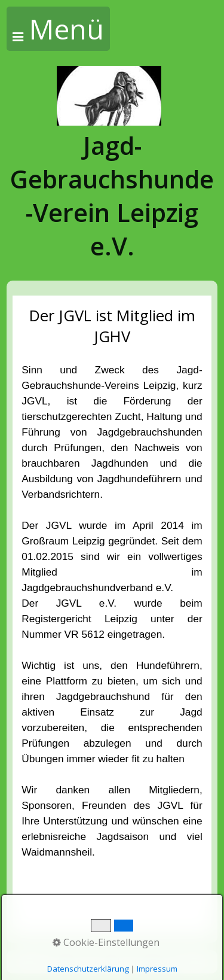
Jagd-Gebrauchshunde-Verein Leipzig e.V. (112, 196)
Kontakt (110, 962)
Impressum (156, 962)
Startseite (66, 962)
